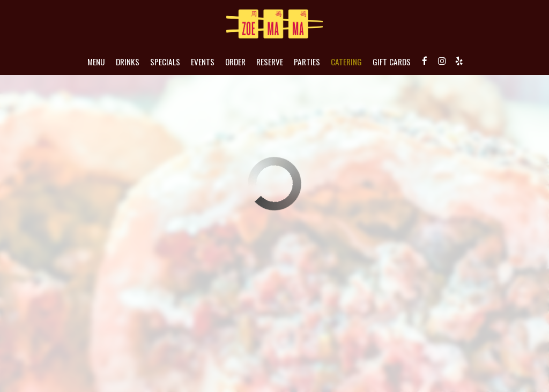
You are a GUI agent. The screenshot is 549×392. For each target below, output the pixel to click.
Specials (165, 62)
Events (203, 62)
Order (235, 62)
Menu (96, 62)
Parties (307, 62)
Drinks (128, 62)
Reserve (270, 62)
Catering (346, 62)
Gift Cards (392, 62)
